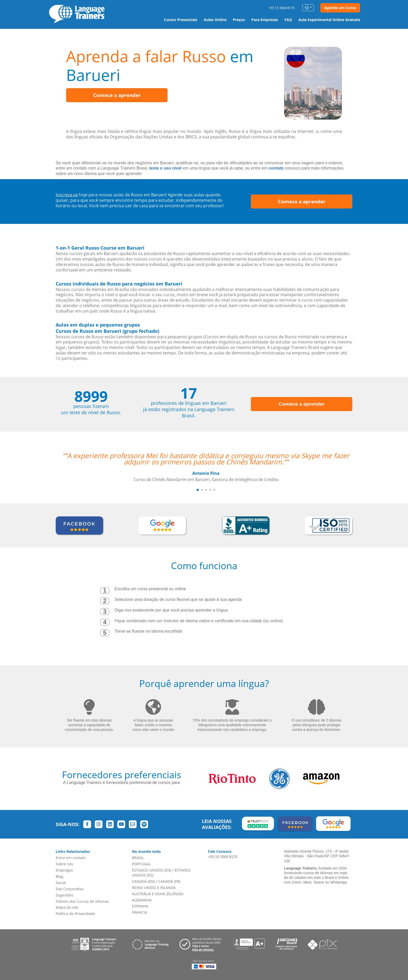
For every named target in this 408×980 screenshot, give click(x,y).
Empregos (64, 870)
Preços (239, 20)
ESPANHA (140, 906)
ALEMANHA (142, 900)
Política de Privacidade (75, 914)
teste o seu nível (165, 168)
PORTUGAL (141, 864)
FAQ (288, 20)
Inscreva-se (67, 195)
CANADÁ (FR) (169, 881)
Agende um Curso (340, 8)
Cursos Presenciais (181, 20)
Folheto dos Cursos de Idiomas (82, 901)
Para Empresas (265, 20)
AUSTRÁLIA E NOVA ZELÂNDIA (158, 894)
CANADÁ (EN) (143, 881)
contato (276, 168)
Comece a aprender (117, 95)
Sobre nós (64, 864)
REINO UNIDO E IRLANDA (154, 888)
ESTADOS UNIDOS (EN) (152, 870)
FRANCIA (139, 912)
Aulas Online (215, 20)
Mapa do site (67, 907)
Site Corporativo (70, 889)
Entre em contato (71, 858)
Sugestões (65, 895)
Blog (59, 876)
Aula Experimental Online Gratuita (329, 20)
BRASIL (138, 858)
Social (61, 883)
